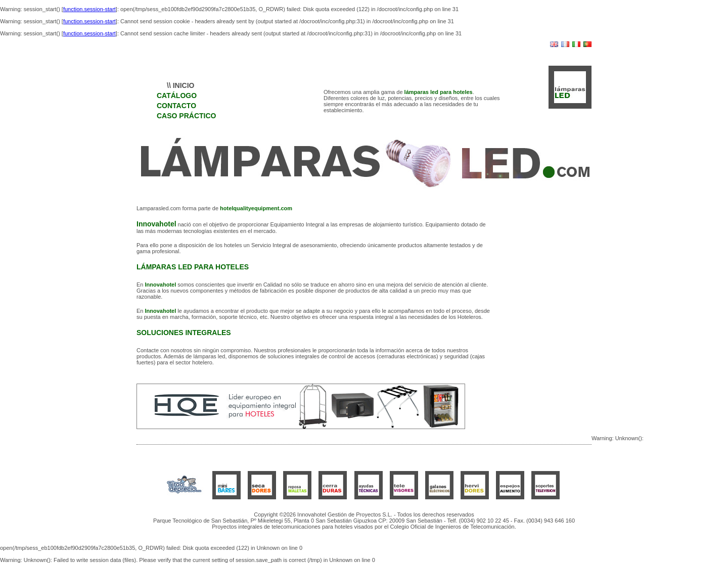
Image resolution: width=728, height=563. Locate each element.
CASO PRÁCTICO (186, 116)
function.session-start (89, 9)
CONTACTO (176, 106)
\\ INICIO (180, 85)
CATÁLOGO (177, 96)
